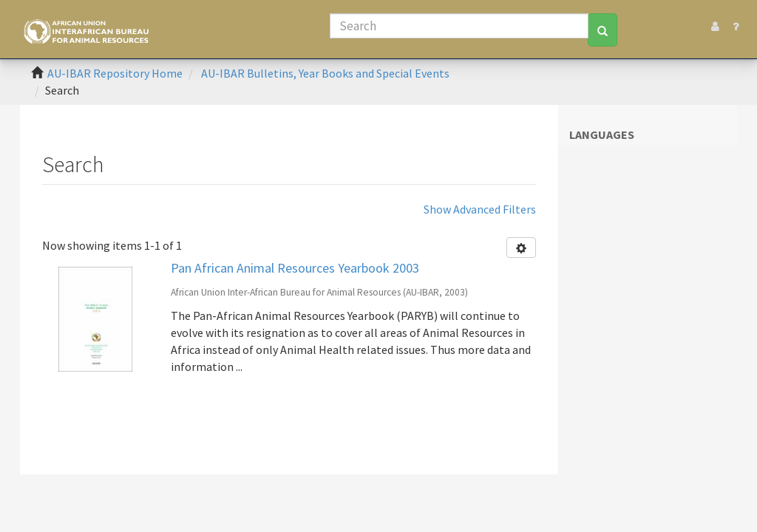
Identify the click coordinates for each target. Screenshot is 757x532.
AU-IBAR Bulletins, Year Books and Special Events (325, 73)
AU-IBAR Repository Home (115, 73)
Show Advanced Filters (480, 209)
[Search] (459, 26)
